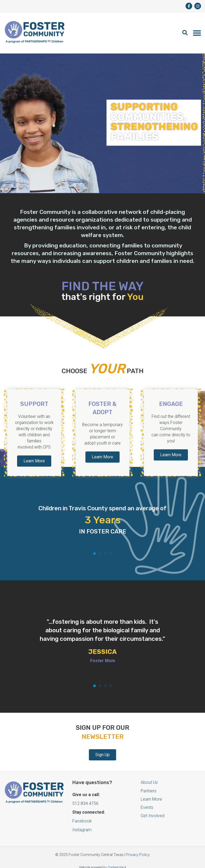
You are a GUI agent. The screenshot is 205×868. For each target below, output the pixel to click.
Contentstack (117, 861)
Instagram (82, 824)
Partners (149, 785)
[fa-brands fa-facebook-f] (189, 6)
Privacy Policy (138, 849)
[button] (188, 33)
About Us (149, 776)
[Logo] (35, 33)
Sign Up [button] (102, 749)
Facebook (82, 815)
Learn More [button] (34, 460)
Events (147, 801)
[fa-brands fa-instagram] (198, 6)
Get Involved (153, 810)
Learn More (151, 793)
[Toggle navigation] (197, 33)
